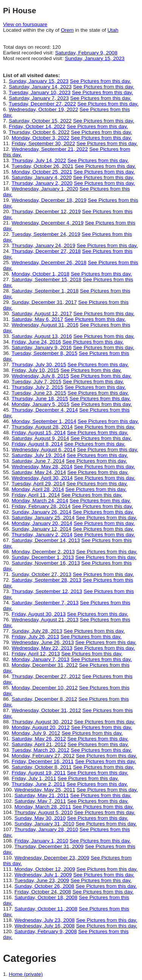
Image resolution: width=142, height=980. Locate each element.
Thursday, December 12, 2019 (46, 211)
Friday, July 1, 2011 (34, 778)
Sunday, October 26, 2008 (44, 886)
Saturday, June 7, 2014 (38, 461)
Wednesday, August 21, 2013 (45, 620)
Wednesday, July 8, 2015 (40, 376)
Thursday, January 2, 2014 (42, 535)
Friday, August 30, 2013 (39, 614)
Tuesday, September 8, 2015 (44, 353)
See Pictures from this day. (101, 81)
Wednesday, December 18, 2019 (49, 200)
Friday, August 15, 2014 (39, 433)
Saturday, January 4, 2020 (42, 177)
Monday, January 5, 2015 (41, 404)
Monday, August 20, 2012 (41, 727)
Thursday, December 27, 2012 (46, 676)
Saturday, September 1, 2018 (45, 291)
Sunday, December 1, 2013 (43, 557)
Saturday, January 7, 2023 (39, 98)
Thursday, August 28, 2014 (42, 427)
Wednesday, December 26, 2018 (49, 262)
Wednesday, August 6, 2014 (44, 450)
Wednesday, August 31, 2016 (45, 325)
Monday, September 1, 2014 (44, 421)
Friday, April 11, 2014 (36, 495)
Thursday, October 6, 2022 (39, 132)
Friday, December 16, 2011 (43, 761)
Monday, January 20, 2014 (42, 523)
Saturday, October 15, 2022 (40, 121)
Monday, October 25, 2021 (42, 172)
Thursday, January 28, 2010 (46, 829)
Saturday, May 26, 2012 (39, 739)
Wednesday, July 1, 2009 (43, 875)
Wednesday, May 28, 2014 (42, 467)
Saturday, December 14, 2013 (46, 540)
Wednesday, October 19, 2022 (43, 109)
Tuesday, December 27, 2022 (42, 104)
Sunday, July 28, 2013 (37, 631)
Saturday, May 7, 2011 (40, 801)
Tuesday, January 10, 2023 (40, 92)
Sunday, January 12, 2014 (42, 529)
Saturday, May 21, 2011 (41, 795)
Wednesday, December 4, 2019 (48, 223)
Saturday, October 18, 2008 (46, 897)
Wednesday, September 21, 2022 (50, 149)
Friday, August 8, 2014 (37, 444)
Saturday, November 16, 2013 (46, 563)
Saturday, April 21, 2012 (39, 744)
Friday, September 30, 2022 (44, 143)
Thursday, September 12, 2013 (47, 591)
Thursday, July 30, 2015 (39, 365)
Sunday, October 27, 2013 (42, 574)
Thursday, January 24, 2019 (43, 245)
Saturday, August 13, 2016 (42, 336)
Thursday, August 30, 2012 (42, 722)
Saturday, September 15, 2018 (47, 279)
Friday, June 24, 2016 (36, 342)
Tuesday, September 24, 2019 (46, 234)
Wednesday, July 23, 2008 (44, 920)
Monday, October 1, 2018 (41, 274)
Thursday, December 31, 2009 (49, 846)
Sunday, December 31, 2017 (44, 302)
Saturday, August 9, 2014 (41, 438)
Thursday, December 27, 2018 (46, 251)
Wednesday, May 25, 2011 (45, 790)
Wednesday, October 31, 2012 (46, 710)
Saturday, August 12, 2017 (42, 314)
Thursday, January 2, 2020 (42, 183)
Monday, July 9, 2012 (36, 733)
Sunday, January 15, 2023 (95, 58)
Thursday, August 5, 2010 (44, 812)
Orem (67, 30)
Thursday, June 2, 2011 (38, 784)
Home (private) (26, 974)
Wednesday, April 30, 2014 (42, 478)
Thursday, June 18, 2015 (40, 399)
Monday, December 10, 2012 (45, 688)
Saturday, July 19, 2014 (39, 455)
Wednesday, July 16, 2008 (44, 926)
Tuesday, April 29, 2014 (38, 484)
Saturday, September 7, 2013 (45, 603)
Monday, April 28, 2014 (38, 489)
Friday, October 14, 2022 (37, 126)
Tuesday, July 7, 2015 (36, 382)
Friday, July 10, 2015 (35, 370)
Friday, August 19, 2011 (39, 773)
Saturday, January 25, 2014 (43, 518)
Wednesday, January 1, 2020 (45, 189)
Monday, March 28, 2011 (43, 807)
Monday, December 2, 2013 (43, 552)
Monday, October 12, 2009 (45, 869)
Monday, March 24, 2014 (40, 501)
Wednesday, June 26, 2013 (43, 642)
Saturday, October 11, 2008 (46, 909)
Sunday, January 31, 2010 (44, 824)
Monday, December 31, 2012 (45, 665)
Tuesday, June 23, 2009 (42, 880)
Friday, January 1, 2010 (41, 841)
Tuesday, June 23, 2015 (39, 393)
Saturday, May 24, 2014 (39, 472)
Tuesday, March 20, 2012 (40, 750)
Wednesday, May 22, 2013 (42, 648)
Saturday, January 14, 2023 (40, 87)
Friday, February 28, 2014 (41, 506)
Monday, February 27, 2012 (43, 756)
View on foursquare (25, 24)
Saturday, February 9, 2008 (86, 53)
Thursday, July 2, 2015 (37, 387)
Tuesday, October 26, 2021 (42, 166)
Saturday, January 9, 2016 (42, 348)
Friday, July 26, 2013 (35, 637)
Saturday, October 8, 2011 (42, 767)
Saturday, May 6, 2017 (37, 319)
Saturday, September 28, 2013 (47, 580)
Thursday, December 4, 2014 (44, 410)
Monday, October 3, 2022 (41, 138)
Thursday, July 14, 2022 (39, 160)
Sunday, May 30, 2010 (40, 818)
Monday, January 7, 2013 (41, 659)
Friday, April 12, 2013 (36, 654)
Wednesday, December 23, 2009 (52, 858)
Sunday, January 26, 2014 (42, 512)
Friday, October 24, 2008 (43, 892)
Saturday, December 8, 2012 (44, 699)
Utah (113, 30)
